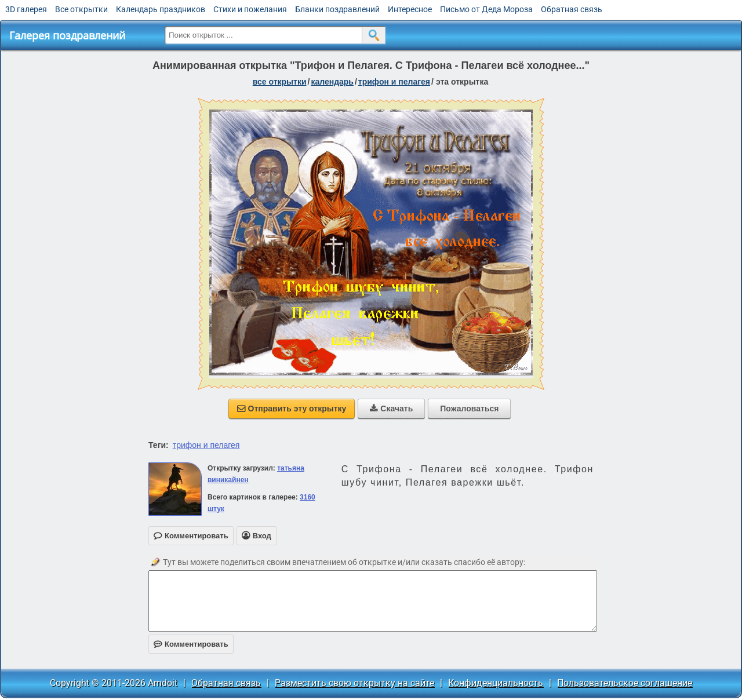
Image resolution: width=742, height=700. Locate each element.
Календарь (332, 82)
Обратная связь (572, 9)
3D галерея (26, 9)
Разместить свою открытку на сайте (354, 683)
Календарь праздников (161, 9)
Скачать (391, 409)
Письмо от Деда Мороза (486, 9)
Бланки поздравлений (337, 9)
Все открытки (81, 9)
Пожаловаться (469, 409)
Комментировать (191, 644)
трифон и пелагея (206, 445)
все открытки (280, 82)
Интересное (410, 9)
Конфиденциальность (496, 683)
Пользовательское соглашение (625, 683)
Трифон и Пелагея (394, 82)
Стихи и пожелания (250, 9)
